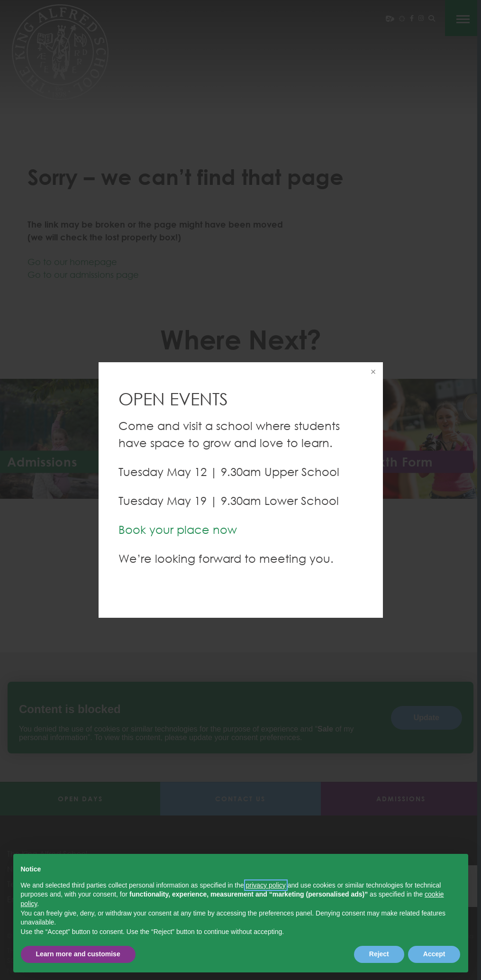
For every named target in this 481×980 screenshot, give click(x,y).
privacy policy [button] (266, 885)
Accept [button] (434, 954)
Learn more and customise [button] (78, 954)
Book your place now (178, 529)
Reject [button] (379, 954)
